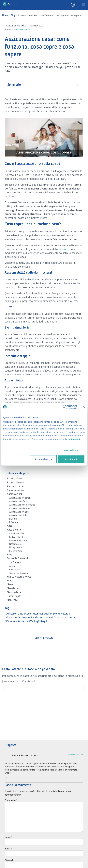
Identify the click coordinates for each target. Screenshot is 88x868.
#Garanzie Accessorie (17, 618)
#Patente (10, 622)
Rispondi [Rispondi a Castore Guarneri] (8, 777)
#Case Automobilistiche (37, 614)
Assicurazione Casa (16, 26)
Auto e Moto (14, 530)
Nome (8, 837)
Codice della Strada (18, 538)
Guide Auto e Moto (18, 541)
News (10, 585)
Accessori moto (15, 483)
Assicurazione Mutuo (20, 509)
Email (8, 849)
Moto (10, 581)
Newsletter (13, 589)
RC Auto (13, 519)
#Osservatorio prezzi (64, 618)
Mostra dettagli (71, 450)
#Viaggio (43, 622)
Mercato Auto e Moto (19, 577)
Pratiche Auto (16, 552)
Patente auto (14, 597)
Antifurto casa (15, 487)
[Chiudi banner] (84, 407)
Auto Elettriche (17, 534)
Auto (10, 526)
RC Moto (13, 523)
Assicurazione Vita (18, 516)
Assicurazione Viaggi (19, 512)
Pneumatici (15, 570)
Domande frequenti (17, 559)
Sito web (9, 860)
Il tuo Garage (14, 563)
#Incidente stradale (41, 618)
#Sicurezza (22, 622)
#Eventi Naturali (60, 614)
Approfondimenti (16, 491)
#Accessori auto (14, 614)
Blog (13, 16)
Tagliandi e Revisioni (19, 574)
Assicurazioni (14, 495)
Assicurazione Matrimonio (22, 505)
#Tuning (33, 622)
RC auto (63, 249)
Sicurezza (12, 601)
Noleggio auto (16, 548)
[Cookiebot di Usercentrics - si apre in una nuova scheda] (65, 407)
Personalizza (43, 459)
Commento (11, 800)
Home (5, 16)
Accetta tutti (71, 459)
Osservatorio (14, 593)
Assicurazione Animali (20, 498)
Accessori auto (15, 479)
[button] (4, 687)
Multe (12, 567)
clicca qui (75, 439)
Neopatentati (16, 544)
